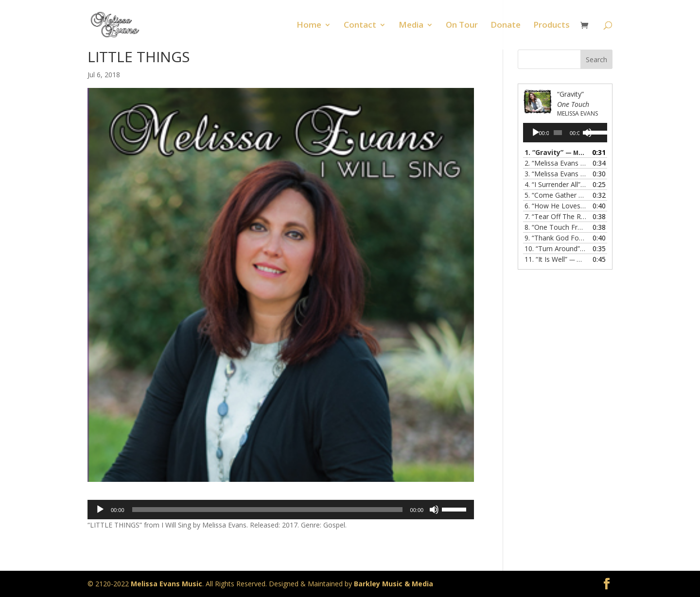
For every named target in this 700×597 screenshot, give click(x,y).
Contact (360, 26)
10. (555, 248)
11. (555, 259)
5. (555, 195)
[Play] (100, 510)
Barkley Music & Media (394, 584)
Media (411, 26)
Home (309, 26)
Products (551, 26)
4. (555, 184)
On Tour (462, 26)
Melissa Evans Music (166, 584)
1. (555, 152)
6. (555, 206)
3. (555, 174)
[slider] (267, 510)
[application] (281, 510)
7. (555, 216)
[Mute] (434, 510)
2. (555, 163)
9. (555, 238)
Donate (506, 26)
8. (555, 227)
